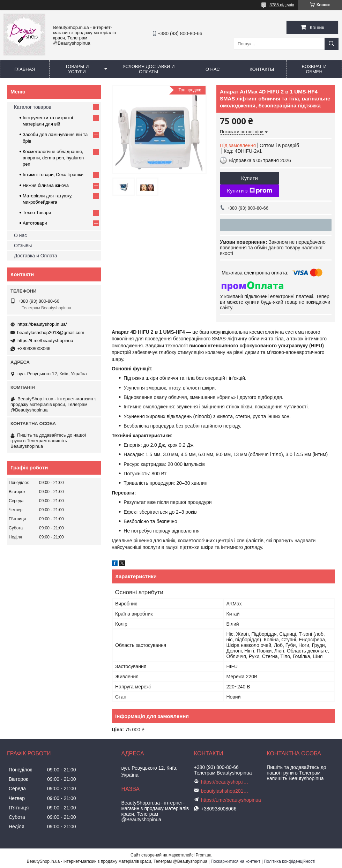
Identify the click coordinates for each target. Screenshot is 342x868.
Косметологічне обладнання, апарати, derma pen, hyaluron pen (53, 158)
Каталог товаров (33, 107)
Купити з (249, 191)
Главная (25, 69)
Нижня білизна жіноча (46, 185)
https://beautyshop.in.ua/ (42, 324)
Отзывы (23, 246)
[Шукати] (332, 44)
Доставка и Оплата (36, 256)
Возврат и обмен (314, 69)
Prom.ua (204, 855)
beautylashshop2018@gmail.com (51, 333)
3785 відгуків (282, 5)
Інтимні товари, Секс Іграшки (53, 175)
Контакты (262, 69)
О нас (213, 69)
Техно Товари (37, 213)
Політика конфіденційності (290, 861)
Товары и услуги (77, 69)
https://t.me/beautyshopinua (45, 341)
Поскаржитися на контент (236, 861)
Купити (250, 178)
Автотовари (35, 223)
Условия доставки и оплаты (148, 69)
